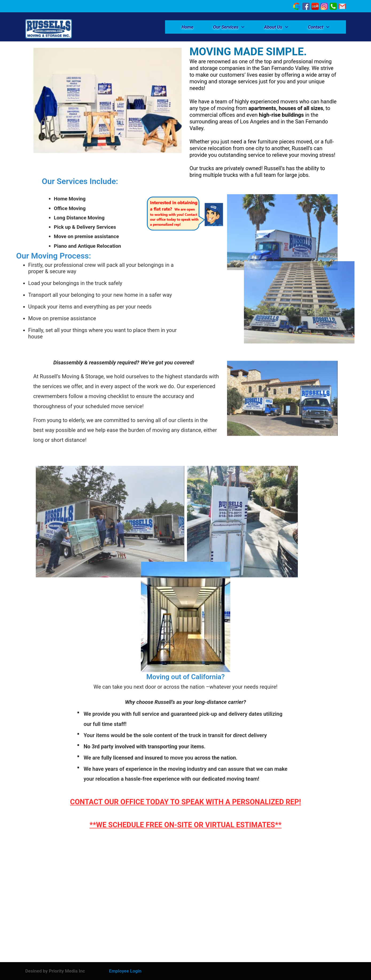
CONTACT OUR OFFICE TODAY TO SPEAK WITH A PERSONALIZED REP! (185, 797)
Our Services (229, 27)
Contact (319, 27)
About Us (276, 27)
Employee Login (125, 971)
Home (188, 27)
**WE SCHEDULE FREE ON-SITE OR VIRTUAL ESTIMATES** (185, 820)
